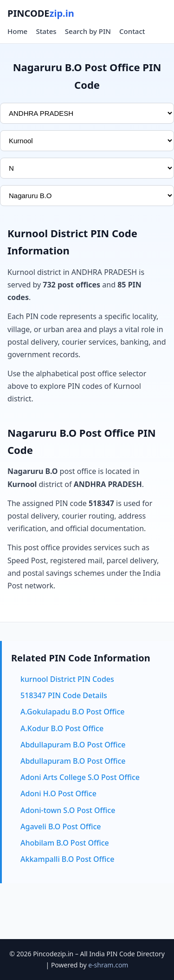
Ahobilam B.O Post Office (65, 843)
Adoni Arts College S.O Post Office (80, 777)
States (46, 31)
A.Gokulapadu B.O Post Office (73, 712)
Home (17, 31)
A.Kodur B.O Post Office (62, 728)
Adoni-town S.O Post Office (68, 810)
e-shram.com (108, 965)
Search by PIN (88, 31)
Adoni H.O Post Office (58, 793)
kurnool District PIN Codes (67, 679)
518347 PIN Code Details (64, 695)
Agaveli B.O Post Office (61, 827)
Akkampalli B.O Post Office (67, 859)
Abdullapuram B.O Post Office (73, 745)
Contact (132, 31)
